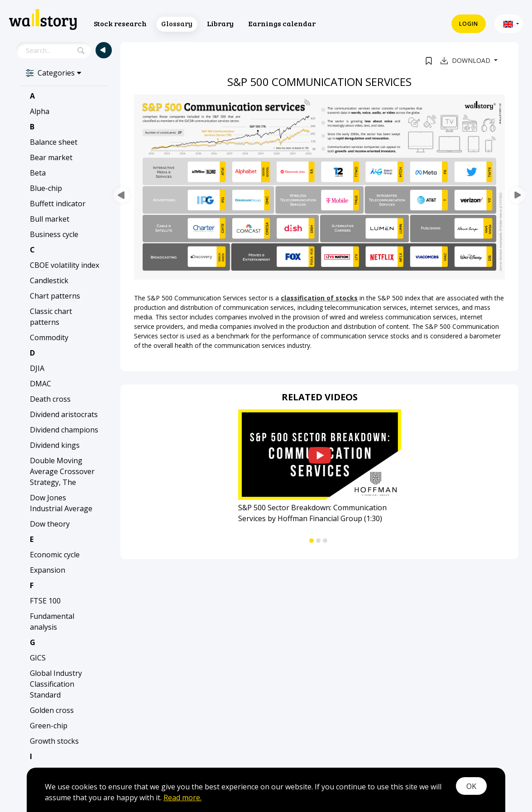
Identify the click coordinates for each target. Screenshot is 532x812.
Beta (38, 173)
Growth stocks (54, 741)
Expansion (48, 570)
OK (471, 786)
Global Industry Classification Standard (56, 684)
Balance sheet (54, 142)
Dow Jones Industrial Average (61, 503)
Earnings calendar (282, 23)
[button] (509, 24)
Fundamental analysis (52, 622)
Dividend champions (64, 430)
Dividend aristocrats (64, 414)
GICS (38, 658)
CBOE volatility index (65, 265)
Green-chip (49, 726)
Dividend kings (55, 445)
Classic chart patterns (51, 317)
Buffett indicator (58, 204)
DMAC (41, 384)
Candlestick (49, 280)
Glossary (177, 23)
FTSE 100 (45, 601)
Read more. (182, 798)
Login (469, 24)
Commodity (49, 337)
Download (466, 60)
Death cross (50, 399)
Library (220, 23)
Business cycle (54, 234)
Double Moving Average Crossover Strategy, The (62, 471)
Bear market (51, 157)
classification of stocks (319, 298)
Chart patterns (55, 296)
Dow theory (50, 524)
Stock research (120, 23)
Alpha (40, 111)
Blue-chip (46, 188)
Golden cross (52, 710)
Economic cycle (55, 555)
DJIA (37, 368)
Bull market (50, 219)
